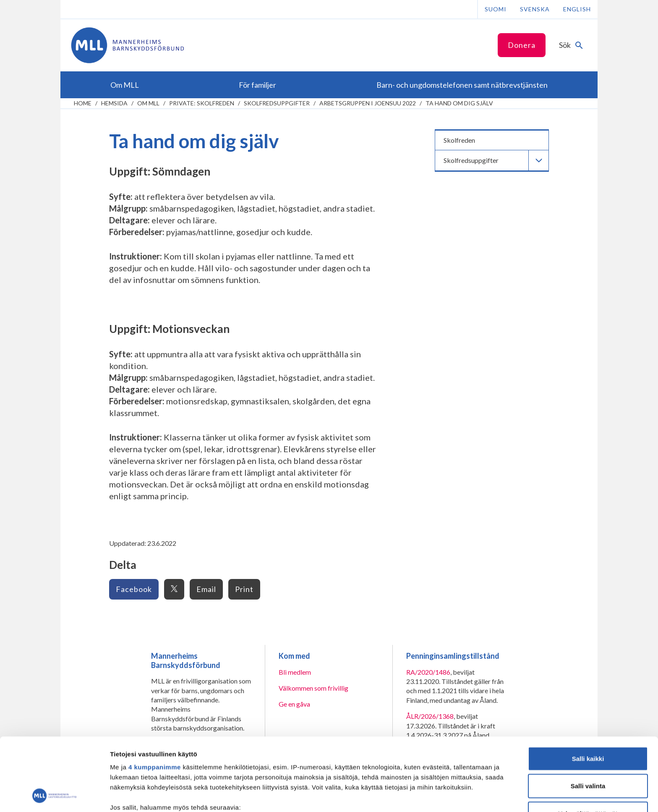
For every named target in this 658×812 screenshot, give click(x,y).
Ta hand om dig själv (459, 103)
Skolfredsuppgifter (277, 103)
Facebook (134, 589)
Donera (522, 45)
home (83, 103)
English (577, 9)
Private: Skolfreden (202, 103)
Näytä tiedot (449, 795)
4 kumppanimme (155, 699)
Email (206, 589)
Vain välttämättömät (588, 745)
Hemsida (114, 103)
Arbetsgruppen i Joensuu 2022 (368, 103)
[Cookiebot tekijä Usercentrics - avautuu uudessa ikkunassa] (54, 796)
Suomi (496, 9)
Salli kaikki (588, 690)
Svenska (535, 9)
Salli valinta (588, 718)
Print (244, 589)
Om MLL (148, 103)
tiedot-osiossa (379, 772)
